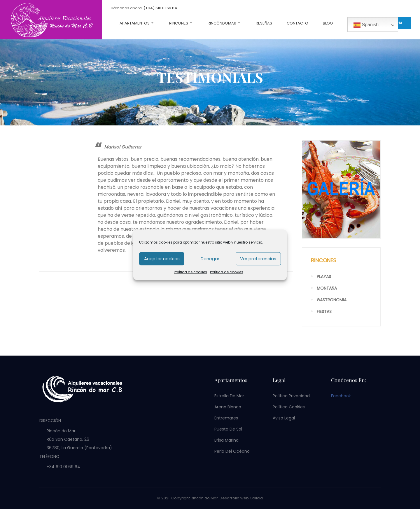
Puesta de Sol (228, 429)
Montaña (327, 288)
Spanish (366, 25)
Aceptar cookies (162, 259)
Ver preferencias (258, 259)
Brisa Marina (226, 440)
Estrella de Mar (229, 396)
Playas (324, 277)
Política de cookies (190, 272)
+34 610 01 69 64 (63, 467)
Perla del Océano (232, 451)
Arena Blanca (228, 407)
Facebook (341, 396)
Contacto (297, 23)
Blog (328, 23)
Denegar (210, 259)
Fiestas (324, 312)
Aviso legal (284, 418)
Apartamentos (135, 23)
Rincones (179, 23)
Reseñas (264, 23)
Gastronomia (332, 300)
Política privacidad (291, 396)
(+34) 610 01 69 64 (160, 8)
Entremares (226, 418)
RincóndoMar (222, 23)
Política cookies (289, 407)
